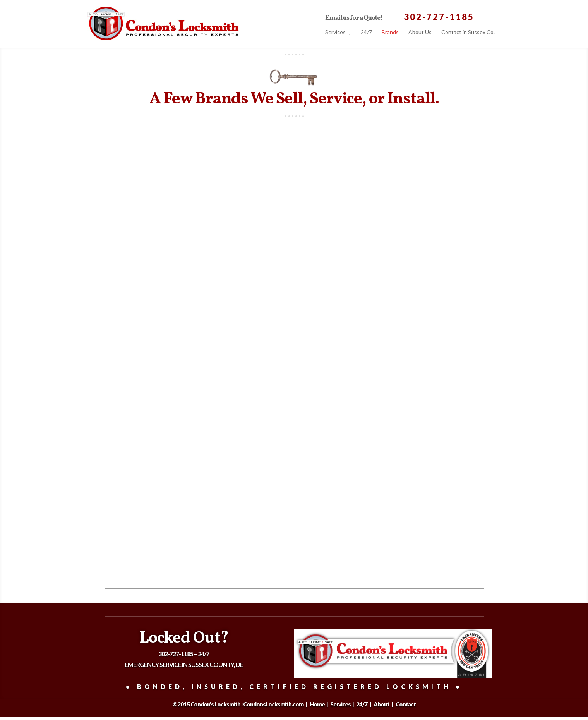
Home (318, 704)
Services (335, 33)
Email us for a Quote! (354, 19)
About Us (420, 33)
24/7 (366, 33)
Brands (390, 33)
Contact (406, 704)
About (382, 704)
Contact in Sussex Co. (468, 33)
